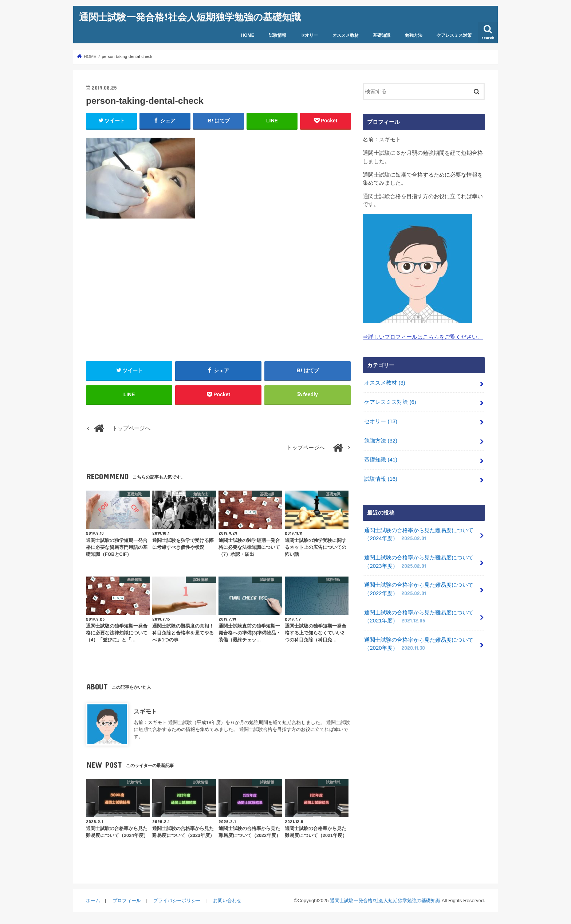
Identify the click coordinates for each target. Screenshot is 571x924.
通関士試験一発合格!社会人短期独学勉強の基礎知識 (190, 17)
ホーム (93, 901)
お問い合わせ (227, 901)
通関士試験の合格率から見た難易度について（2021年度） (419, 617)
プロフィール (127, 901)
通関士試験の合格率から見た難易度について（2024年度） (419, 535)
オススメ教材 (346, 35)
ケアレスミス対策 (454, 35)
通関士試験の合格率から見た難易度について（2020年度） (419, 644)
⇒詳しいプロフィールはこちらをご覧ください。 (423, 337)
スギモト (145, 711)
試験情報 (277, 35)
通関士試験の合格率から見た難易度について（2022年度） (419, 589)
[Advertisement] (218, 290)
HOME (247, 35)
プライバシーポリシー (177, 901)
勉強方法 (414, 35)
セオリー (309, 35)
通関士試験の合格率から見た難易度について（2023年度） (419, 562)
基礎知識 (382, 35)
